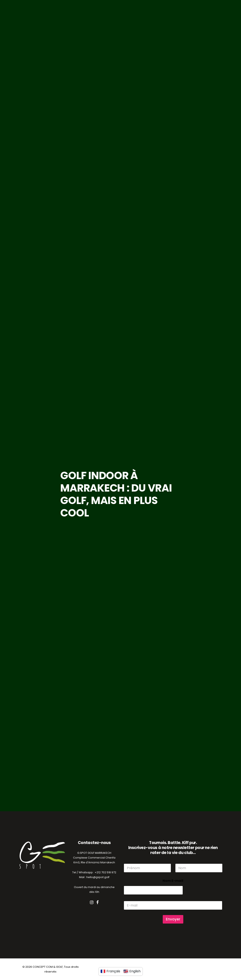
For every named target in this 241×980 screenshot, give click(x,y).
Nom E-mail (173, 881)
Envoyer (173, 919)
